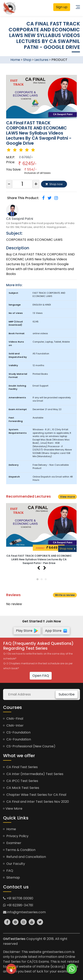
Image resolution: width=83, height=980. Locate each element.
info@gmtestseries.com (24, 912)
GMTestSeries (14, 939)
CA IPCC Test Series (21, 781)
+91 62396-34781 (18, 905)
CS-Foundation (17, 732)
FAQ (8, 871)
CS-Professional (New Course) (29, 746)
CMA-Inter (13, 725)
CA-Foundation (17, 739)
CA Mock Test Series (21, 788)
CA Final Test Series (20, 767)
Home (15, 60)
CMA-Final (13, 719)
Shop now (67, 549)
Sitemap (11, 878)
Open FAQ (41, 676)
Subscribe (67, 694)
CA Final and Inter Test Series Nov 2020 (36, 802)
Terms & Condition (19, 850)
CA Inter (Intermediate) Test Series (33, 774)
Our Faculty (14, 864)
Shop (27, 60)
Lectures (41, 60)
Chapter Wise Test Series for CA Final (35, 795)
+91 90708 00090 (18, 898)
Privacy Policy (16, 836)
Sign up (62, 7)
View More (13, 809)
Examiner (12, 843)
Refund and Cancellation (24, 857)
